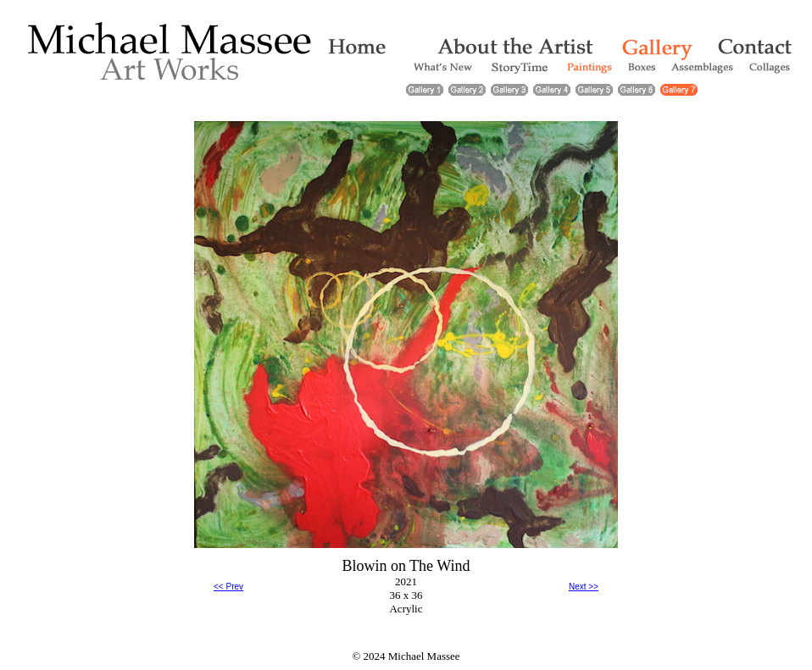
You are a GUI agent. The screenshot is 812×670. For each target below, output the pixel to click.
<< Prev (228, 587)
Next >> (584, 587)
